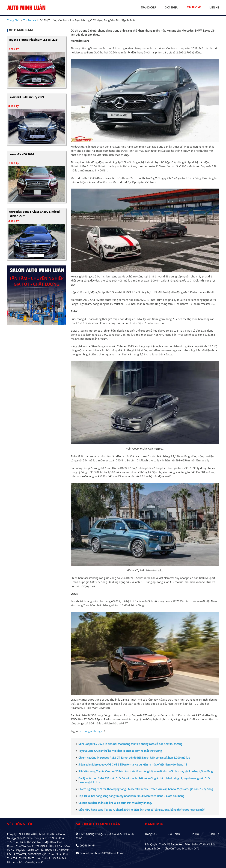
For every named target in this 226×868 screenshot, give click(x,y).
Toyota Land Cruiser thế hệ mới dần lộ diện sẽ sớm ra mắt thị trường (118, 751)
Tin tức (195, 834)
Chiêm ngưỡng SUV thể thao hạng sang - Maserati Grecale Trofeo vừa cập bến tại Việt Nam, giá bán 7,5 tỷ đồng (144, 789)
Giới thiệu (174, 834)
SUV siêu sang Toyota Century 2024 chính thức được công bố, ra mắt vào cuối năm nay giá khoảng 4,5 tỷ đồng (143, 772)
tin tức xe (194, 7)
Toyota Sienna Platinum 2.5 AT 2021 (34, 40)
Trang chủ (151, 834)
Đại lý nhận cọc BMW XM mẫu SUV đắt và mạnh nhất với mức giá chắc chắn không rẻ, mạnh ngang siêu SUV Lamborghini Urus (142, 780)
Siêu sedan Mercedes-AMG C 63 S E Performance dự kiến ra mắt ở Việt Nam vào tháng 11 (131, 765)
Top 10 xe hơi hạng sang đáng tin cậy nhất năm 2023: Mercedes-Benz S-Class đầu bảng (129, 796)
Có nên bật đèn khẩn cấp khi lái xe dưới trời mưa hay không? (113, 803)
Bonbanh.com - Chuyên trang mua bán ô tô (172, 848)
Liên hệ (214, 834)
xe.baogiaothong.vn (92, 731)
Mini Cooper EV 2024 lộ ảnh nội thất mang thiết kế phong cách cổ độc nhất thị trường (128, 744)
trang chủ (148, 7)
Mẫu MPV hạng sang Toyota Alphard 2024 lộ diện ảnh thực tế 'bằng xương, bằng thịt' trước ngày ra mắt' (139, 810)
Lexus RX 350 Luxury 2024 (26, 97)
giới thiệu (171, 7)
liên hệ (214, 7)
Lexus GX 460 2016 (21, 154)
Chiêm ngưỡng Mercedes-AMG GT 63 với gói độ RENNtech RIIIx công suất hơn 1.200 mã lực (132, 758)
